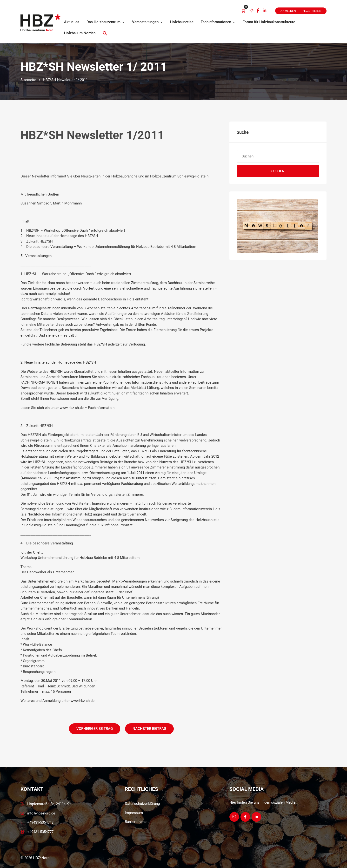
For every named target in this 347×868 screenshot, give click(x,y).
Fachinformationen (218, 22)
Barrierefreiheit (137, 822)
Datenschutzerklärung (142, 804)
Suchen (278, 171)
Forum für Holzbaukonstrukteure (269, 22)
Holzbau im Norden (80, 33)
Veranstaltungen (147, 22)
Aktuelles (72, 22)
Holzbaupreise (182, 22)
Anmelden (288, 11)
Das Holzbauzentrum (106, 22)
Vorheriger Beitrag (95, 729)
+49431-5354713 (40, 822)
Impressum (134, 813)
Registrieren (312, 11)
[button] (105, 33)
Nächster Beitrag (149, 729)
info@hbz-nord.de (41, 813)
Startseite (28, 80)
